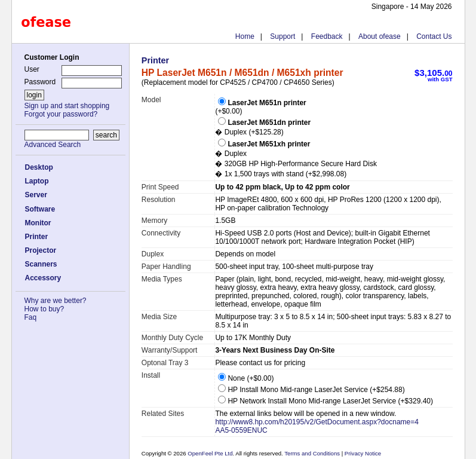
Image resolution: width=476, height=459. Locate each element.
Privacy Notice (362, 453)
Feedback (327, 36)
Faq (31, 317)
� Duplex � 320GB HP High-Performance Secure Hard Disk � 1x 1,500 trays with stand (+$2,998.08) (296, 159)
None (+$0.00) (246, 378)
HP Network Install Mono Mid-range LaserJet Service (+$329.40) (325, 401)
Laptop (37, 181)
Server (36, 195)
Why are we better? (56, 301)
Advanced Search (53, 145)
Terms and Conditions (313, 453)
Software (40, 209)
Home (245, 36)
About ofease (380, 36)
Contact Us (434, 36)
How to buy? (44, 309)
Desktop (39, 167)
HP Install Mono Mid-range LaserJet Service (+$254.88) (311, 390)
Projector (41, 250)
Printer (37, 237)
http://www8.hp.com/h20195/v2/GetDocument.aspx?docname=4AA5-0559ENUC (317, 426)
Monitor (38, 223)
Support (282, 36)
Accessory (43, 278)
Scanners (41, 264)
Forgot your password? (61, 114)
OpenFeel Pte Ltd (210, 453)
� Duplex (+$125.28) (263, 127)
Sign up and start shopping (67, 106)
